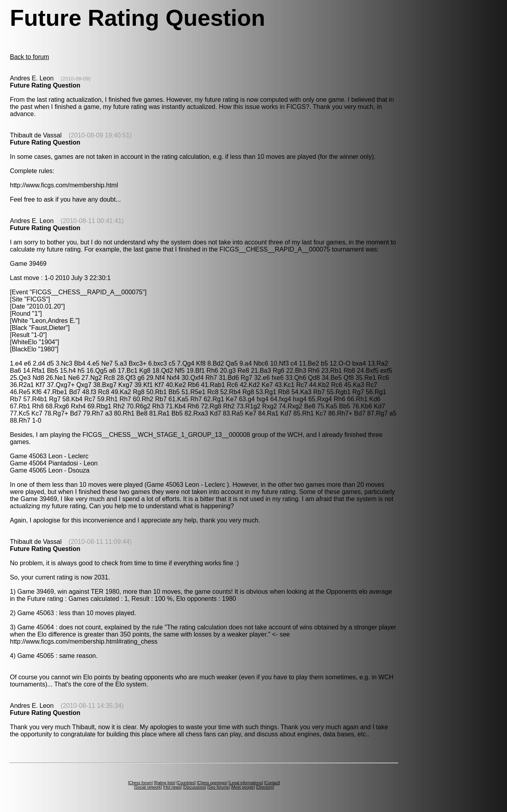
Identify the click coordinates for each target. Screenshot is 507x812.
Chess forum (140, 783)
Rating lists (165, 783)
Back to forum (30, 57)
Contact (272, 783)
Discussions (194, 787)
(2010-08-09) (75, 79)
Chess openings (212, 783)
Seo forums (218, 787)
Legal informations (246, 783)
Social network (148, 787)
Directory (265, 787)
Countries (186, 783)
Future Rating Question (45, 85)
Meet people (243, 787)
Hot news (172, 787)
